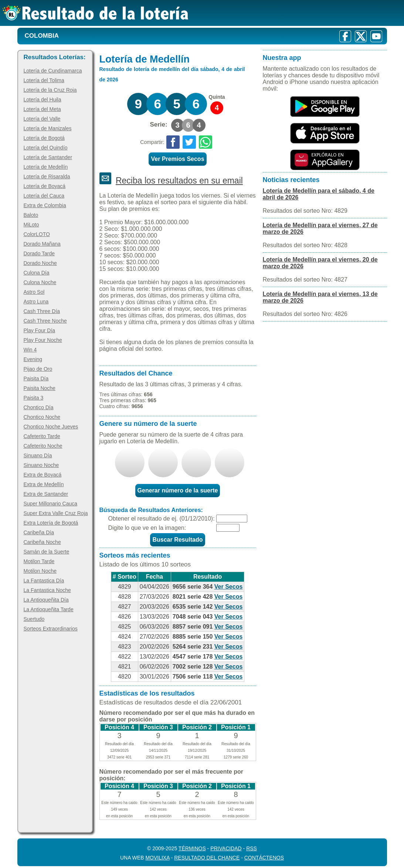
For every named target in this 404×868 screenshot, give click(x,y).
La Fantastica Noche (47, 590)
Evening (33, 359)
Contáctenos (264, 858)
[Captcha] (228, 528)
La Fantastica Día (44, 581)
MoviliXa (157, 858)
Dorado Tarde (39, 253)
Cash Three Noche (45, 321)
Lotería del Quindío (46, 148)
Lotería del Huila (43, 100)
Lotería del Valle (42, 119)
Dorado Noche (40, 263)
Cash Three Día (42, 311)
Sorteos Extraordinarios (51, 629)
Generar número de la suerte (178, 490)
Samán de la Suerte (47, 552)
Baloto (31, 215)
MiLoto (31, 225)
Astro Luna (36, 302)
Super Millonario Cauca (51, 504)
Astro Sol (34, 292)
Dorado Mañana (42, 244)
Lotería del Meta (42, 109)
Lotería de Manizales (48, 128)
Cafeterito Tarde (42, 436)
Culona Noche (40, 282)
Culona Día (37, 273)
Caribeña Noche (42, 542)
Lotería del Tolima (44, 80)
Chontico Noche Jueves (51, 427)
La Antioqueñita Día (46, 600)
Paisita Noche (40, 388)
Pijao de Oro (38, 369)
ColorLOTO (37, 234)
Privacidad (226, 848)
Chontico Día (39, 407)
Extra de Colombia (45, 205)
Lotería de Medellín (46, 167)
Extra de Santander (46, 494)
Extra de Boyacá (43, 475)
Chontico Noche (42, 417)
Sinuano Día (38, 455)
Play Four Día (40, 330)
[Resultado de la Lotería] (96, 13)
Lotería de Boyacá (45, 186)
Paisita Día (36, 379)
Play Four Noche (43, 340)
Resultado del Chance (207, 858)
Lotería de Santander (48, 157)
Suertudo (34, 619)
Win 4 (30, 350)
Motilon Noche (40, 571)
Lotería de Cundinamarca (53, 71)
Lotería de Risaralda (47, 176)
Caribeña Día (39, 532)
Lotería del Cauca (44, 196)
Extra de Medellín (44, 484)
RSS (252, 848)
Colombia (42, 36)
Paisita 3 (34, 398)
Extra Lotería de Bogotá (51, 523)
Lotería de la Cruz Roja (50, 90)
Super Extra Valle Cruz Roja (56, 513)
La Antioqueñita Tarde (49, 609)
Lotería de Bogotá (44, 138)
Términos (192, 848)
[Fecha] (232, 519)
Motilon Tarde (39, 561)
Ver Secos (229, 587)
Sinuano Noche (41, 465)
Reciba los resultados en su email (179, 181)
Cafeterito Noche (43, 446)
